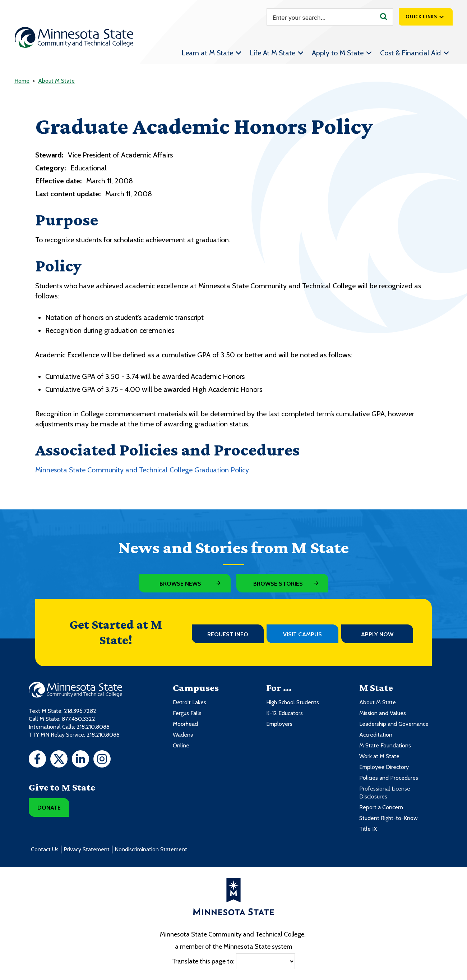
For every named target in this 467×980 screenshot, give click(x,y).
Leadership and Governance (394, 724)
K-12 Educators (285, 713)
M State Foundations (385, 745)
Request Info (228, 634)
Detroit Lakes (189, 702)
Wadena (183, 735)
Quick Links (421, 17)
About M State (56, 81)
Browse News (181, 584)
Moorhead (185, 724)
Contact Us (45, 849)
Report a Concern (381, 807)
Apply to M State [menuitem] (338, 53)
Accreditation (376, 735)
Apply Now (377, 634)
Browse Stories (278, 584)
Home (22, 81)
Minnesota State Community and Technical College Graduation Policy (142, 470)
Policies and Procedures (389, 778)
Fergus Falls (187, 713)
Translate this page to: (203, 961)
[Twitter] (59, 760)
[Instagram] (102, 760)
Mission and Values (383, 713)
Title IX (368, 829)
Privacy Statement (87, 849)
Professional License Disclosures (385, 793)
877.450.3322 (78, 719)
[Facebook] (37, 760)
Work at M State (379, 756)
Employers (279, 724)
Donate (49, 808)
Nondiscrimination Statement (151, 849)
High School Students (293, 702)
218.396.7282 (80, 711)
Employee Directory (384, 767)
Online (181, 745)
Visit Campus (302, 634)
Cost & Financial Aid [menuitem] (410, 53)
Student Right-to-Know (389, 818)
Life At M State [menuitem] (272, 53)
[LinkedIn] (80, 760)
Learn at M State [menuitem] (207, 53)
